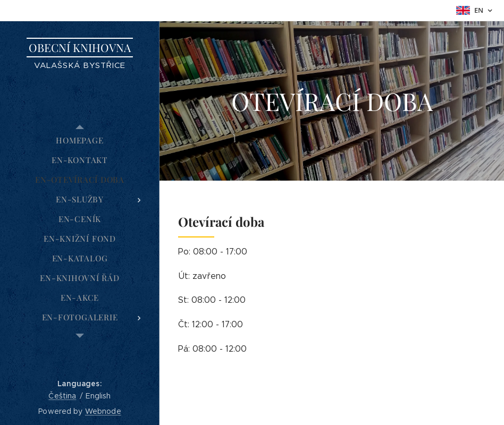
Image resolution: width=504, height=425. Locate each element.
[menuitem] (80, 141)
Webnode (103, 411)
